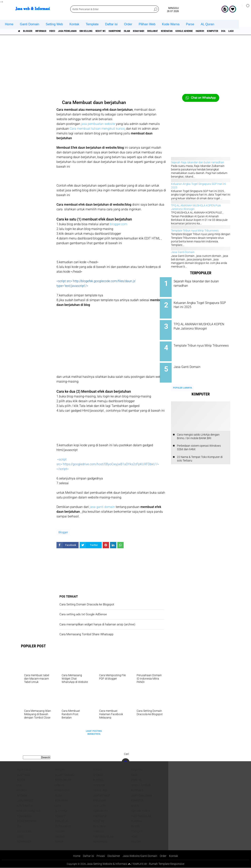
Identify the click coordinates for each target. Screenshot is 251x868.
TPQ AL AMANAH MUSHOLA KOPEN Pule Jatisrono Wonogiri (205, 325)
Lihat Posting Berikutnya (94, 732)
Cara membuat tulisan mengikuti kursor (97, 129)
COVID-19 (136, 780)
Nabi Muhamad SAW (29, 811)
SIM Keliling (105, 31)
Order (128, 24)
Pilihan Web (147, 24)
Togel (21, 837)
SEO (19, 826)
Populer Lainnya (182, 379)
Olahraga (61, 811)
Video (63, 31)
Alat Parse (24, 775)
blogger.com (119, 224)
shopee (135, 826)
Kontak (74, 24)
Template (92, 24)
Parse (190, 24)
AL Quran (207, 24)
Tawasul (98, 831)
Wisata (59, 842)
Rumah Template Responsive (168, 864)
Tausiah (60, 831)
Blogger (31, 31)
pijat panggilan (141, 816)
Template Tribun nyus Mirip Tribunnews (195, 231)
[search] (115, 9)
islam (157, 31)
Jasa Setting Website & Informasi (105, 864)
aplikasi (98, 775)
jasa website (25, 801)
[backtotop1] (129, 864)
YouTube (136, 842)
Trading (60, 837)
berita (21, 780)
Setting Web (54, 24)
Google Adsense (229, 31)
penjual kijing (140, 811)
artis (134, 775)
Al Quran (137, 770)
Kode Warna (171, 24)
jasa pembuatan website (98, 124)
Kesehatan (208, 31)
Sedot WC (123, 31)
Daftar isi (111, 24)
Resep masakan (27, 821)
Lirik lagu (99, 806)
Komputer (137, 801)
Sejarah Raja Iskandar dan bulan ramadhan (198, 162)
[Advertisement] (126, 66)
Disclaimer (113, 856)
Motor (135, 806)
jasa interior (102, 795)
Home (9, 24)
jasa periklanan (81, 31)
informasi (48, 31)
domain (59, 785)
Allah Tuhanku (65, 775)
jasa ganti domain (102, 507)
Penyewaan (24, 816)
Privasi (100, 856)
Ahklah (60, 770)
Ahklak (98, 770)
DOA (19, 785)
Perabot (60, 816)
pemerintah (100, 811)
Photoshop (100, 816)
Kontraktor (25, 806)
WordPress (100, 842)
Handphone (141, 31)
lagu (58, 806)
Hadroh (22, 790)
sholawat (190, 31)
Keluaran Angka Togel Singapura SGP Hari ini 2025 (205, 303)
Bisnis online (63, 780)
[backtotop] (126, 762)
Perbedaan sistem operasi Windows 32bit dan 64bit (199, 439)
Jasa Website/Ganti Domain (141, 856)
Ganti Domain (30, 24)
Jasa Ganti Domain (183, 252)
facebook (99, 785)
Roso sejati (62, 821)
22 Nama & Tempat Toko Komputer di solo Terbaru (200, 450)
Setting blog (63, 826)
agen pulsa (24, 770)
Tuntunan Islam (103, 837)
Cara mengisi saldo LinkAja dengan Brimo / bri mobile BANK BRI (198, 428)
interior (22, 795)
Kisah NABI (172, 31)
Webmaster (24, 842)
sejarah (136, 821)
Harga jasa (100, 790)
